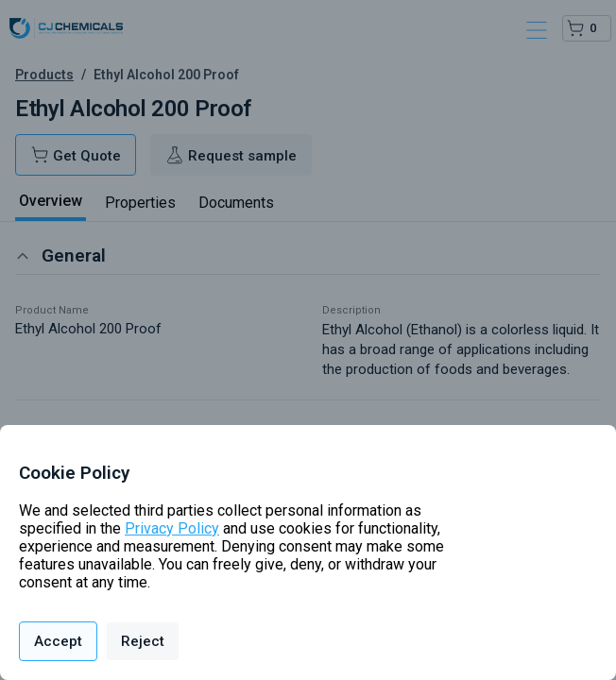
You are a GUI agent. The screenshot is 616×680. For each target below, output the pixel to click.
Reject (143, 641)
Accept (58, 641)
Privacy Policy (172, 528)
